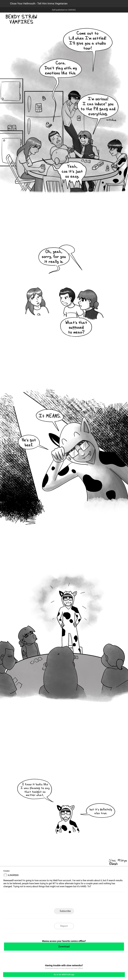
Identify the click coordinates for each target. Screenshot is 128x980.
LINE (42, 901)
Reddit (87, 901)
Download (64, 947)
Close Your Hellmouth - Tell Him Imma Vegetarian (39, 4)
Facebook (53, 901)
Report (64, 926)
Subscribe (65, 911)
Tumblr (75, 901)
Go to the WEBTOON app (64, 975)
